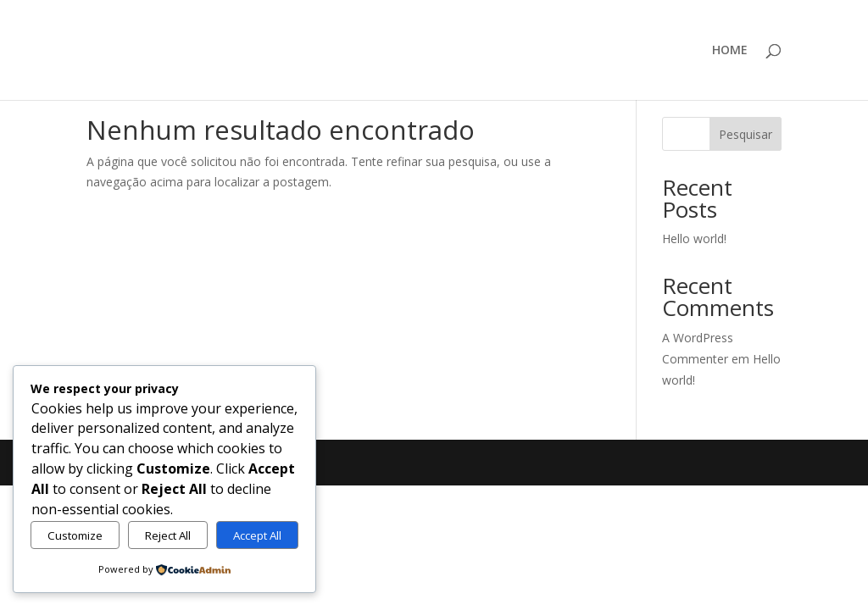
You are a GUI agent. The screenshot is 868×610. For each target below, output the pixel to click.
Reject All (168, 535)
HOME (730, 51)
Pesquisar (746, 134)
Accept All (257, 535)
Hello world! (694, 238)
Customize (75, 535)
